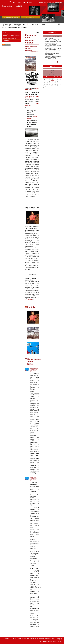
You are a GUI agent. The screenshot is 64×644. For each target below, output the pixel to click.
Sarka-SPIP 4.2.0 (52, 641)
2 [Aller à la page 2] (60, 62)
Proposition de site (50, 4)
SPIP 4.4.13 (43, 641)
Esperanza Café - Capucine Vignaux (17, 27)
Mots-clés (51, 2)
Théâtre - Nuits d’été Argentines (53, 40)
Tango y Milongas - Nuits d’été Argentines (52, 52)
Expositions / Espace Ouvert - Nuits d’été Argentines (52, 44)
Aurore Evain (60, 639)
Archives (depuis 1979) (9, 38)
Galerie (46, 2)
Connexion (59, 4)
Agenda (41, 2)
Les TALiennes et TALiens (11, 17)
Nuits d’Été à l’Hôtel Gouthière (11, 25)
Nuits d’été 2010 (49, 38)
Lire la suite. (29, 299)
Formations (6, 41)
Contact (42, 4)
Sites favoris (58, 2)
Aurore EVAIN (33, 371)
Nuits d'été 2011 (31, 17)
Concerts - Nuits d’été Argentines (53, 42)
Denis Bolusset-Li (50, 638)
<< (45, 71)
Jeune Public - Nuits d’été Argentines (51, 60)
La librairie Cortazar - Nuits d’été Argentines (53, 46)
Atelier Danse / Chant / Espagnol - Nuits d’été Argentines (53, 57)
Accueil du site (7, 24)
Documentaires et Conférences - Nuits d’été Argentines (53, 49)
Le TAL (5, 33)
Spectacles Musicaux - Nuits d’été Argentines (52, 54)
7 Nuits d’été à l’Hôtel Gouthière (32, 96)
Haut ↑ (60, 641)
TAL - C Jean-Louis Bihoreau (17, 3)
